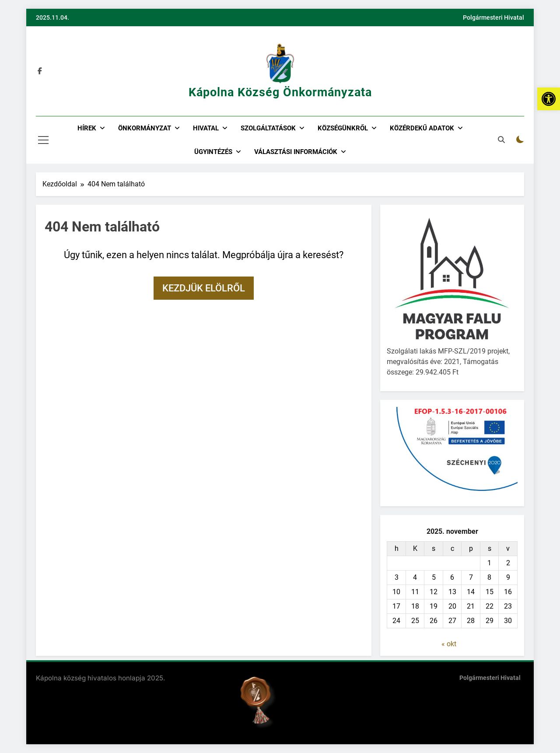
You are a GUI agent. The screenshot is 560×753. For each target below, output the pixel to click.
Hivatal (206, 128)
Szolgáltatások (268, 128)
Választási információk (296, 152)
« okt (449, 644)
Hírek (87, 128)
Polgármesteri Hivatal (493, 18)
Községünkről (343, 128)
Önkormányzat (145, 128)
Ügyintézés (213, 152)
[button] (549, 99)
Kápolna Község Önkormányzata (280, 92)
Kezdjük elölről (204, 288)
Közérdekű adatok (422, 128)
